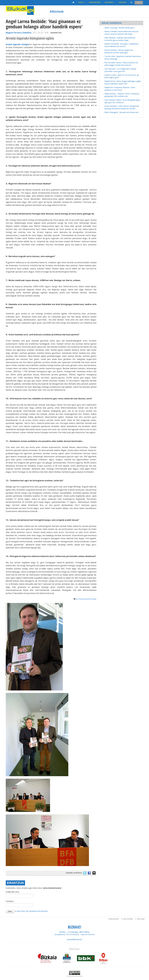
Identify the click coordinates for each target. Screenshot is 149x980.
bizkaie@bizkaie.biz (75, 939)
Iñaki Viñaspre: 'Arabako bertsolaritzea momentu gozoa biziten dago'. (120, 39)
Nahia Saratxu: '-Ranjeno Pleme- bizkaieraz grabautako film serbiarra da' (122, 95)
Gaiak (82, 2)
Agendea (123, 2)
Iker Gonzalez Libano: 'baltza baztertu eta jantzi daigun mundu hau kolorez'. (121, 64)
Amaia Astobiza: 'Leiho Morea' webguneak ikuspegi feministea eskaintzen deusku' (122, 107)
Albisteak (57, 11)
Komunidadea (95, 2)
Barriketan (56, 33)
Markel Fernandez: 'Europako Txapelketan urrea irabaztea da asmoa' (121, 45)
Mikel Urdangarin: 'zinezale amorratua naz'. (122, 112)
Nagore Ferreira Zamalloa (19, 33)
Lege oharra (128, 919)
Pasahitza (10, 901)
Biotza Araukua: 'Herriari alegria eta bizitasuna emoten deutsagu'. (119, 51)
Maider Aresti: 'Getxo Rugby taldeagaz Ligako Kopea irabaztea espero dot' (123, 82)
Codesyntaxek (71, 976)
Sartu (139, 3)
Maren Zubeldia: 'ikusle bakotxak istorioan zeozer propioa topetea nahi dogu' (121, 33)
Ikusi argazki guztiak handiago (85, 599)
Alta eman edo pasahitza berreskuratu (32, 911)
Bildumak (110, 2)
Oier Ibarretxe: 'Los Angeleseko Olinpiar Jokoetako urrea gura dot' (120, 70)
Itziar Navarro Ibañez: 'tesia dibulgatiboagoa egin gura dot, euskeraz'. (122, 101)
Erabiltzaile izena (12, 892)
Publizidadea (114, 919)
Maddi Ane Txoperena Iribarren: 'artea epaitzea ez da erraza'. (120, 89)
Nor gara (141, 919)
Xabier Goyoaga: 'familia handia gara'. (120, 28)
